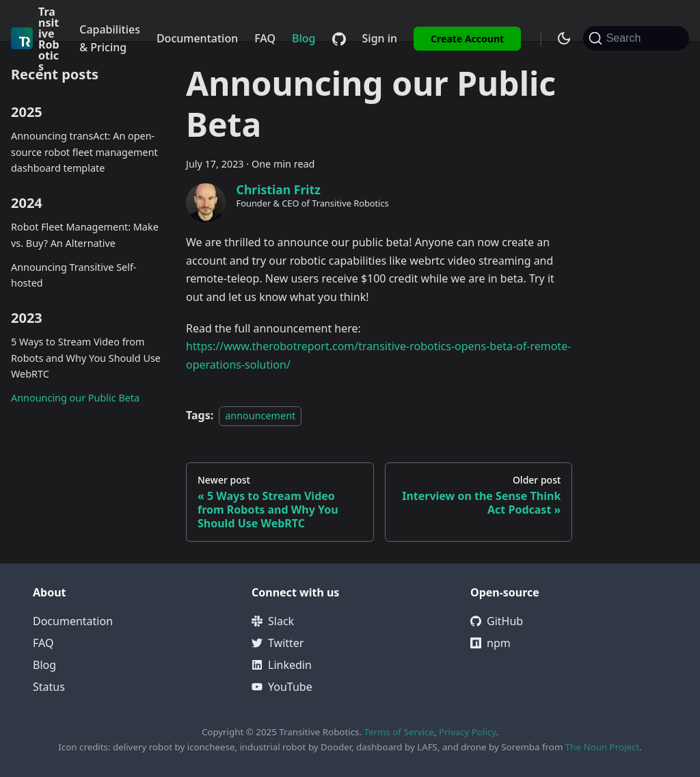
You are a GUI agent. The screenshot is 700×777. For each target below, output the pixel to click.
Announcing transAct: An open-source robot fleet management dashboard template (84, 152)
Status (49, 687)
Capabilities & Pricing (110, 38)
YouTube (282, 687)
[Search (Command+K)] (636, 38)
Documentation (197, 38)
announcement (260, 416)
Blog (304, 38)
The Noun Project (602, 747)
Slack (273, 621)
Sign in (380, 38)
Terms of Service (399, 732)
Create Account (467, 39)
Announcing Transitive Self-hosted (73, 275)
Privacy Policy (468, 732)
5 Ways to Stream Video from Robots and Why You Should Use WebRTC (86, 358)
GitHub (497, 621)
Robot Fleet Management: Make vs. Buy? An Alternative (85, 235)
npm (490, 643)
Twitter (278, 643)
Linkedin (282, 665)
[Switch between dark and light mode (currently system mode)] (564, 38)
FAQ (265, 38)
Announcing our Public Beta (75, 398)
